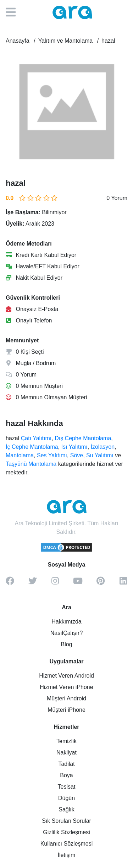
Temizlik (66, 741)
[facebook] (10, 583)
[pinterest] (101, 583)
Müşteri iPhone (66, 710)
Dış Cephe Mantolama (83, 438)
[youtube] (78, 583)
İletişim (67, 855)
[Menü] (14, 12)
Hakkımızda (66, 622)
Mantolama (20, 455)
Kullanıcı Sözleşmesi (67, 844)
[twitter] (33, 583)
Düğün (66, 798)
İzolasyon (103, 447)
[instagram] (55, 583)
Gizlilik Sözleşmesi (66, 832)
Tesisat (67, 787)
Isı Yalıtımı (74, 447)
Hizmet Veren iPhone (66, 687)
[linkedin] (123, 583)
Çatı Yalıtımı (36, 438)
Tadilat (66, 764)
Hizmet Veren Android (66, 676)
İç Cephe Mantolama (32, 447)
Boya (66, 775)
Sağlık (66, 809)
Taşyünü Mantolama (31, 464)
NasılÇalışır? (67, 633)
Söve (77, 455)
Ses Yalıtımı (52, 455)
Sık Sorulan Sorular (66, 821)
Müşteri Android (66, 698)
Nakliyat (66, 753)
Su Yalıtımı (100, 455)
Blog (66, 644)
